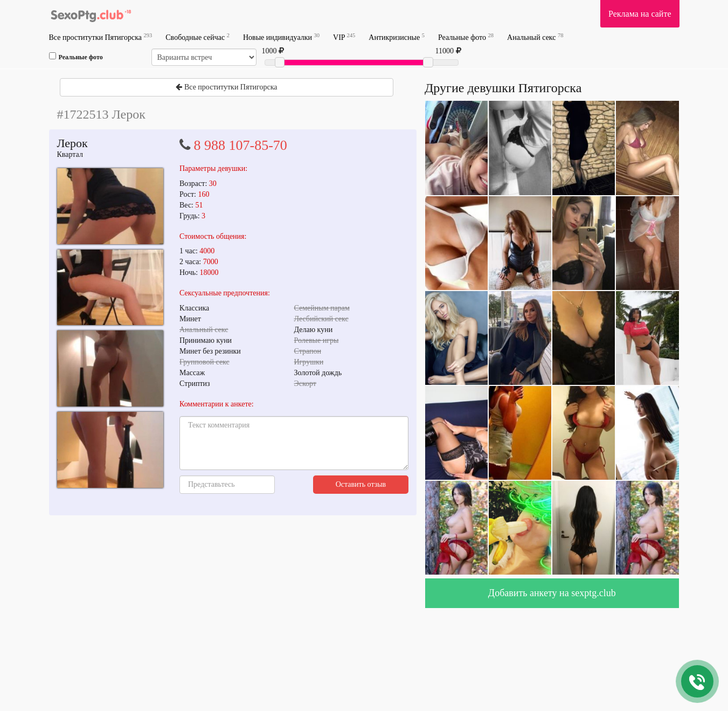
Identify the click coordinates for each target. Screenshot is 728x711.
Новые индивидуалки (281, 37)
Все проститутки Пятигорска (101, 37)
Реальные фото (466, 37)
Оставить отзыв (361, 484)
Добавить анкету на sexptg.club (552, 593)
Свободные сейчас (197, 37)
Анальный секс (535, 37)
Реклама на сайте (640, 14)
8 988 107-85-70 (241, 145)
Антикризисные (397, 37)
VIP (344, 37)
